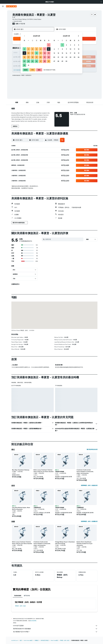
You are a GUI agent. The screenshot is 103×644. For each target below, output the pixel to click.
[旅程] (3, 39)
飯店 (21, 640)
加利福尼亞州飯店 (45, 640)
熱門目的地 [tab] (27, 596)
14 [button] (45, 53)
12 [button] (37, 53)
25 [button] (32, 61)
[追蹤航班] (3, 31)
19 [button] (37, 57)
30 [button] (24, 65)
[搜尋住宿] (3, 15)
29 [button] (49, 61)
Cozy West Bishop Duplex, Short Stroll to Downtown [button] (21, 508)
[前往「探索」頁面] (3, 27)
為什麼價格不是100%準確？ (55, 632)
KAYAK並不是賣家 (55, 626)
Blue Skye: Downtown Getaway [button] (21, 470)
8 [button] (49, 49)
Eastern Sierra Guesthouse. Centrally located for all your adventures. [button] (84, 544)
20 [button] (41, 57)
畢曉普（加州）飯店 (20, 606)
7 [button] (45, 49)
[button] (101, 2)
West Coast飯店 (54, 640)
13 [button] (41, 53)
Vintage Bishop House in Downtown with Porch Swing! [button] (65, 543)
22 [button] (49, 57)
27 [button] (41, 61)
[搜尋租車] (3, 19)
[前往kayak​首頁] (11, 6)
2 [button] (24, 49)
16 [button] (24, 57)
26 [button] (37, 61)
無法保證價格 (33, 621)
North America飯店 (28, 640)
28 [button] (45, 61)
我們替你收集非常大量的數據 (55, 629)
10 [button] (28, 53)
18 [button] (33, 57)
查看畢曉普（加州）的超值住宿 (89, 485)
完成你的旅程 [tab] (18, 596)
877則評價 (22, 24)
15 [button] (49, 53)
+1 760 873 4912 (17, 21)
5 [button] (37, 49)
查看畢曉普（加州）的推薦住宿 (89, 521)
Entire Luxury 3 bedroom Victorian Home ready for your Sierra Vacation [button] (44, 471)
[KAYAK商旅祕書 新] (3, 34)
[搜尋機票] (3, 11)
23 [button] (24, 61)
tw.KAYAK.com (15, 640)
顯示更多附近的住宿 (92, 449)
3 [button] (28, 49)
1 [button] (49, 45)
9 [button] (24, 53)
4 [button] (33, 49)
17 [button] (28, 57)
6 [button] (41, 49)
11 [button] (32, 53)
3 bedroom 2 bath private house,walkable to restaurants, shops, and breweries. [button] (85, 472)
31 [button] (28, 65)
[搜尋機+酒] (3, 22)
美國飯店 (37, 640)
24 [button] (28, 61)
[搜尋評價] (64, 239)
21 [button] (45, 57)
